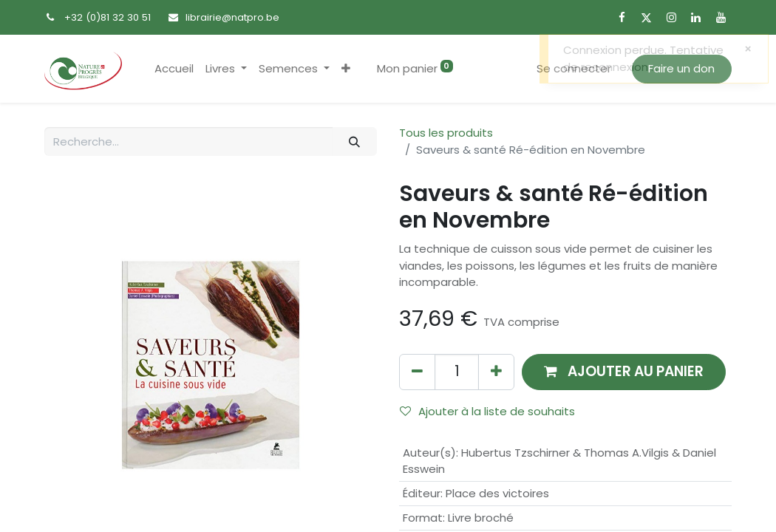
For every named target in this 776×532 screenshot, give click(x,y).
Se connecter (574, 68)
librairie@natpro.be (232, 17)
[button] (346, 69)
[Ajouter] (496, 372)
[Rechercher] (355, 141)
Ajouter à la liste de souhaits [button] (487, 411)
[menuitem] (174, 69)
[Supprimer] (417, 372)
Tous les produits (446, 133)
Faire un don (681, 68)
